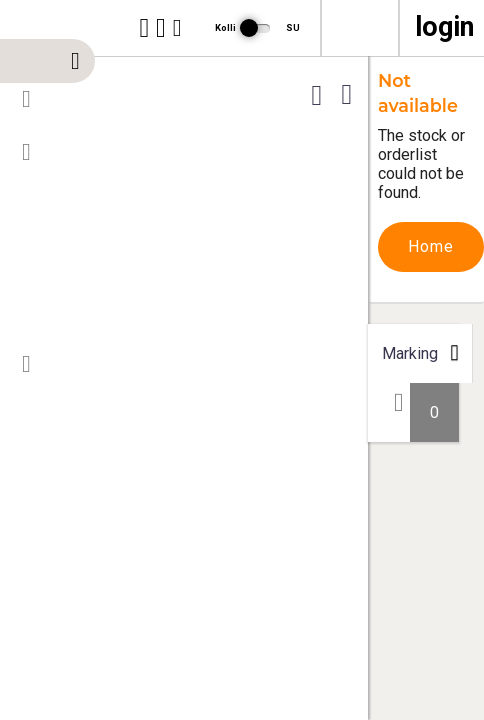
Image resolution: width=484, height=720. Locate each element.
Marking (410, 353)
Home (431, 246)
